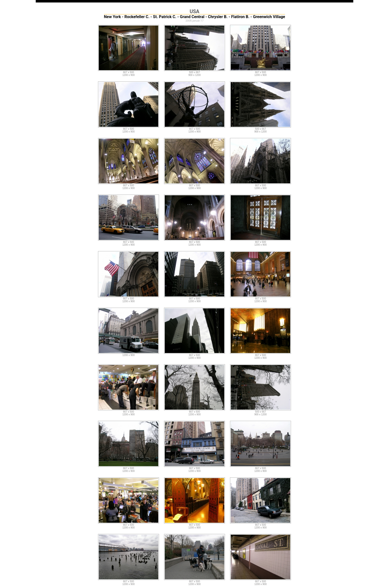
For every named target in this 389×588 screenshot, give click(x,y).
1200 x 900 (129, 75)
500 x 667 (194, 72)
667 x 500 (129, 72)
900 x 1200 (194, 75)
